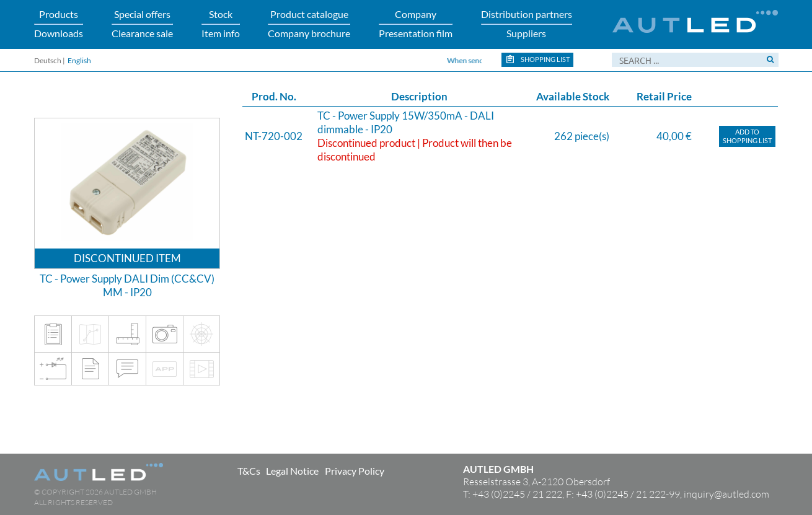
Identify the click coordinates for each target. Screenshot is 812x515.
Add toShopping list (747, 136)
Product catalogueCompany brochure (309, 23)
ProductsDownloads (59, 23)
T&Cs (249, 471)
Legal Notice (292, 471)
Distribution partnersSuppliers (527, 23)
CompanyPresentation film (416, 23)
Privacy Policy (355, 471)
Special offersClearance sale (142, 23)
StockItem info (221, 23)
